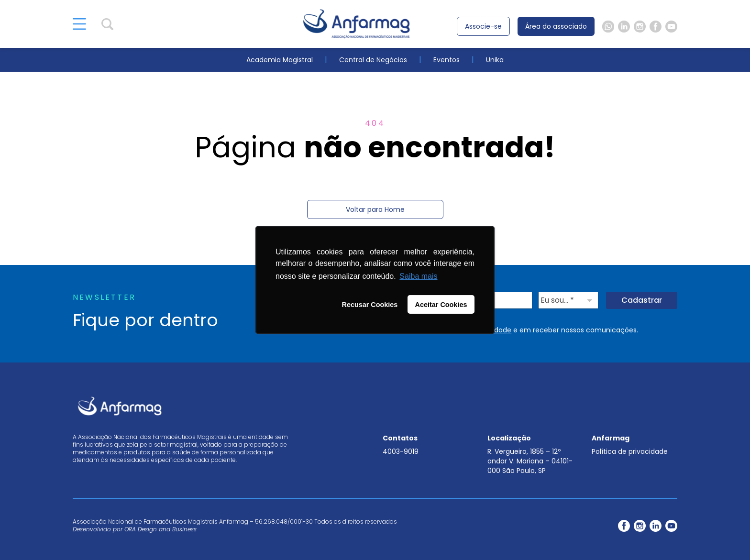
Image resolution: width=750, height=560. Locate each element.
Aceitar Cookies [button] (441, 305)
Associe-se (483, 26)
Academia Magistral (280, 60)
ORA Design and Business (160, 529)
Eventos (447, 60)
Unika (495, 60)
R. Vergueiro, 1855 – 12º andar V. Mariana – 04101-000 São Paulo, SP (530, 461)
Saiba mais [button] (418, 276)
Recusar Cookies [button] (370, 305)
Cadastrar (642, 300)
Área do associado (556, 26)
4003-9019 (401, 451)
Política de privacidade (630, 451)
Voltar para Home (375, 209)
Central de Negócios (373, 60)
